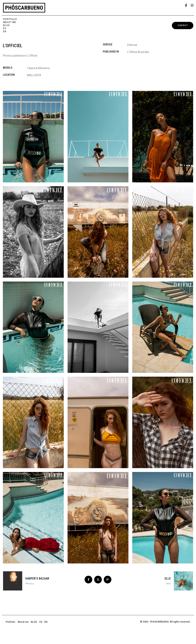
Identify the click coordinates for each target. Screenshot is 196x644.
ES (5, 28)
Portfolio (10, 19)
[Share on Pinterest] (108, 580)
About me (10, 22)
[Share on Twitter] (98, 580)
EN (5, 31)
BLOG (6, 25)
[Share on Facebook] (88, 580)
